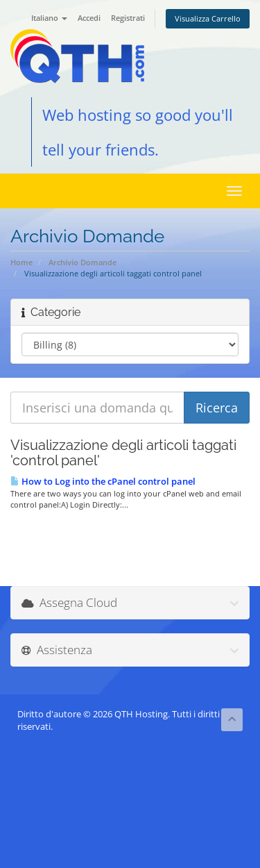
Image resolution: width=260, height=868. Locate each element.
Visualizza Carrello (208, 18)
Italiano (49, 18)
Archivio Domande (83, 262)
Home (21, 262)
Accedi (89, 18)
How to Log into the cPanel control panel (103, 481)
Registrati (128, 18)
